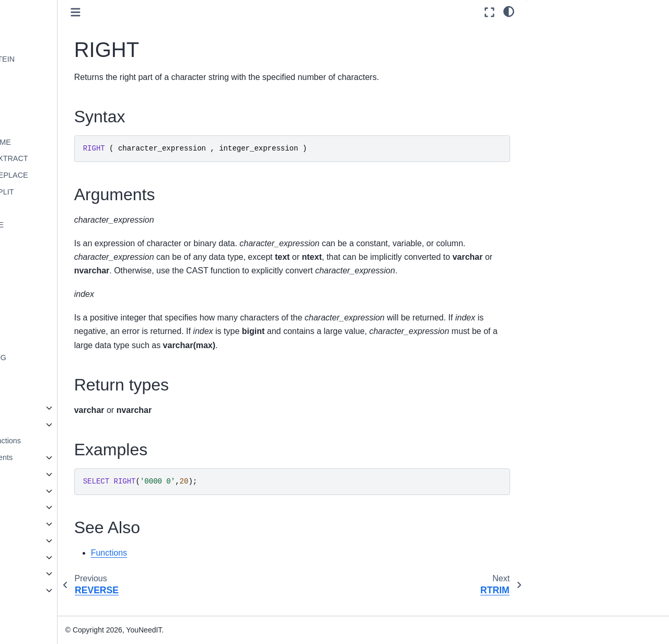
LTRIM (50, 92)
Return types (557, 61)
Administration (37, 557)
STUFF (51, 341)
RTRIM (50, 275)
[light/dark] (509, 11)
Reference (31, 573)
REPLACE (56, 209)
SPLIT (49, 308)
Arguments (554, 47)
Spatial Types (44, 524)
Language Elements (55, 457)
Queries (35, 474)
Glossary (28, 607)
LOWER (53, 75)
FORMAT (54, 9)
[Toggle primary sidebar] (152, 12)
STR (46, 325)
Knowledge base (41, 590)
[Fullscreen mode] (489, 12)
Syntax (548, 32)
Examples (552, 75)
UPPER (52, 391)
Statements (41, 491)
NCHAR (52, 109)
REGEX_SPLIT (64, 192)
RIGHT (50, 258)
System (43, 408)
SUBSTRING (61, 358)
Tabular (43, 424)
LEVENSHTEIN (65, 59)
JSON (32, 507)
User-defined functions (60, 441)
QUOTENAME (63, 142)
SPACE (51, 291)
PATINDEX (57, 125)
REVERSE (57, 241)
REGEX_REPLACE (72, 175)
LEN (46, 42)
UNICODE (56, 374)
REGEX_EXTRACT (72, 158)
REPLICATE (59, 225)
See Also (551, 90)
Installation (32, 540)
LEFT (48, 26)
